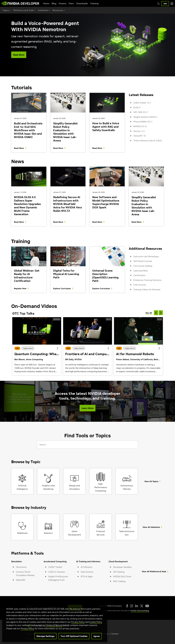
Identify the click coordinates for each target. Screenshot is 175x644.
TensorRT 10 (140, 136)
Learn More (87, 408)
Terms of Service (54, 632)
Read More (19, 55)
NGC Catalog (119, 581)
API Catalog (119, 572)
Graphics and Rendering (48, 487)
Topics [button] (6, 10)
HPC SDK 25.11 (141, 112)
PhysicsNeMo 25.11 (143, 122)
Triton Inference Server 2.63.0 (148, 141)
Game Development (75, 533)
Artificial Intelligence (22, 487)
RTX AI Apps (87, 576)
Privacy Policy (78, 629)
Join (165, 4)
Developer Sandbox (122, 567)
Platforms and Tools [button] (24, 10)
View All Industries (151, 527)
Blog (54, 3)
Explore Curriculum (62, 289)
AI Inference (87, 567)
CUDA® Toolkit (55, 567)
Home (46, 3)
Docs (71, 3)
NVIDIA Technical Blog (140, 611)
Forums (63, 3)
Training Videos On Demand (147, 290)
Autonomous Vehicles (127, 487)
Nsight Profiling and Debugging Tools (58, 578)
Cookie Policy (96, 629)
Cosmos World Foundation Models (25, 574)
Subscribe (75, 608)
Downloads (82, 3)
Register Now (20, 289)
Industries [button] (43, 10)
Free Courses (140, 285)
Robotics (48, 533)
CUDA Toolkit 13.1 (142, 103)
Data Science (87, 572)
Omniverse (21, 567)
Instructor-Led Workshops (146, 256)
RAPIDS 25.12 (140, 126)
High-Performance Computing (101, 487)
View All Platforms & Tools (154, 572)
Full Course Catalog (143, 266)
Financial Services (101, 533)
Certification (139, 275)
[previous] (156, 313)
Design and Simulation (74, 487)
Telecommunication (127, 533)
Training (94, 3)
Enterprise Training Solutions (147, 280)
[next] (161, 313)
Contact (115, 634)
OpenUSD (21, 580)
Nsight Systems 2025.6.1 (145, 117)
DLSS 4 (137, 108)
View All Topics (151, 481)
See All (149, 313)
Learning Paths (141, 271)
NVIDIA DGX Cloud (122, 576)
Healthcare (22, 533)
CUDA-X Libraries (57, 572)
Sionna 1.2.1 (139, 131)
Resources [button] (58, 10)
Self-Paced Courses (143, 261)
